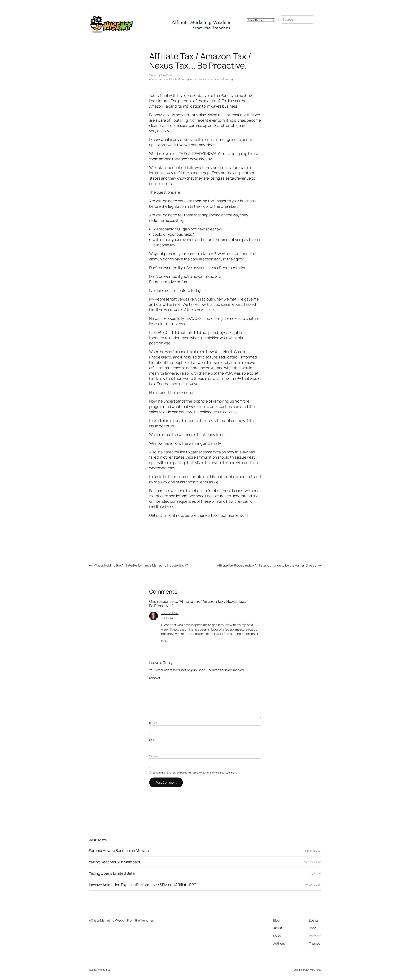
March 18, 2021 (313, 851)
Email (153, 740)
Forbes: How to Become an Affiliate (119, 851)
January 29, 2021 (312, 862)
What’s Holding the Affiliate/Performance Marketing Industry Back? (141, 565)
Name (153, 723)
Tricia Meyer (168, 618)
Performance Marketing (220, 79)
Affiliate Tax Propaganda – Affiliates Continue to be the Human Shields (267, 565)
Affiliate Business (158, 79)
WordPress (315, 970)
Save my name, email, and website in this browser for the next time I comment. (195, 773)
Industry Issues (198, 79)
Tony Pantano (168, 75)
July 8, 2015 (315, 873)
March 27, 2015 (313, 885)
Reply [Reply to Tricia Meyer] (164, 641)
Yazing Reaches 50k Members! (115, 862)
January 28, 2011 (170, 613)
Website (154, 756)
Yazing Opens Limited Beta (112, 873)
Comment (155, 678)
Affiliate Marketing (179, 79)
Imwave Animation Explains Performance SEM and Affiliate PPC (143, 885)
